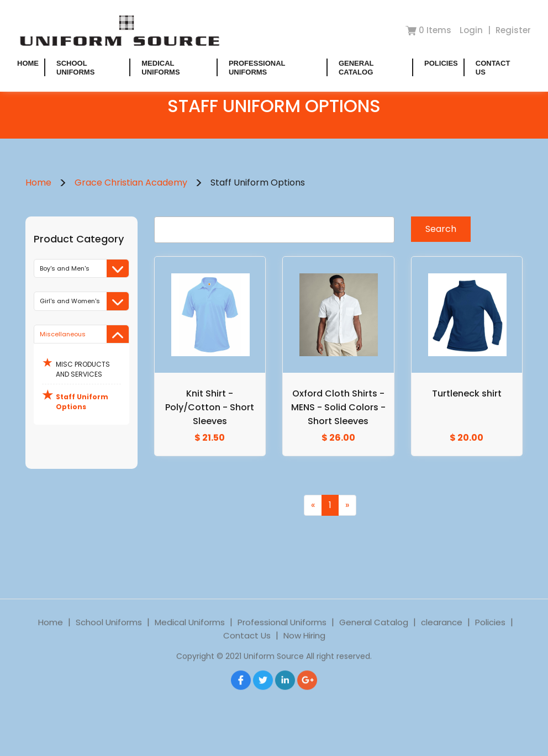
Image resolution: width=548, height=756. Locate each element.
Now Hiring (304, 649)
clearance (442, 636)
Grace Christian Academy (131, 183)
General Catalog (356, 68)
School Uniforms (75, 68)
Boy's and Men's (84, 269)
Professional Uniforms (257, 68)
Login (472, 30)
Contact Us (247, 649)
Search (441, 229)
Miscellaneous (84, 334)
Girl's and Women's (84, 301)
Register (513, 30)
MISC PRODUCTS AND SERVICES (76, 366)
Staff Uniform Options (75, 399)
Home (28, 63)
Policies (441, 63)
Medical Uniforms (160, 68)
